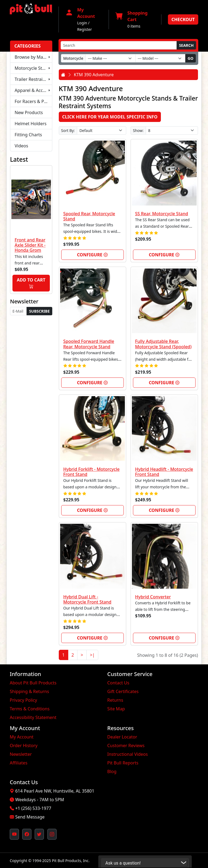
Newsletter (21, 754)
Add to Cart (31, 283)
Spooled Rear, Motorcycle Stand (89, 216)
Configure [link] (92, 255)
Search (186, 45)
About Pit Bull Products (33, 683)
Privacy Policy (23, 700)
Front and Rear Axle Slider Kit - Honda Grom (30, 245)
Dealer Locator (122, 737)
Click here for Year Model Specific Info (110, 117)
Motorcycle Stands (33, 68)
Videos (21, 146)
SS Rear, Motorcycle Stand (162, 214)
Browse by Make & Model (33, 57)
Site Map (116, 709)
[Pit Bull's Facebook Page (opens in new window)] (27, 834)
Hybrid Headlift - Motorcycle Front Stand (164, 472)
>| (92, 655)
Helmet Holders (31, 124)
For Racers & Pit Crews (33, 101)
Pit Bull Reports (123, 763)
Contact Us (118, 683)
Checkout (183, 19)
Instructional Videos (128, 754)
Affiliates (19, 763)
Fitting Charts (28, 135)
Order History (24, 746)
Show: (138, 130)
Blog (112, 771)
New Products (29, 112)
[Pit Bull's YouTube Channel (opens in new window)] (14, 834)
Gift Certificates (123, 691)
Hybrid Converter (153, 597)
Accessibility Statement (33, 717)
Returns (115, 700)
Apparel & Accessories (33, 90)
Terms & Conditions (30, 709)
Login (82, 23)
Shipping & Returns (29, 691)
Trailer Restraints (32, 79)
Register (84, 29)
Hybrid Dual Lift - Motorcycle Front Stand (87, 599)
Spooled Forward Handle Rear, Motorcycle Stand (89, 344)
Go (191, 58)
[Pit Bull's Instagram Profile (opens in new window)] (52, 834)
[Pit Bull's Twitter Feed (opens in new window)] (39, 834)
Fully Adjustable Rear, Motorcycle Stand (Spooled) (163, 344)
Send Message (30, 817)
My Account (22, 737)
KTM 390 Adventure (94, 75)
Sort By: (68, 130)
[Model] (160, 58)
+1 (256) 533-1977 (33, 808)
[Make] (110, 58)
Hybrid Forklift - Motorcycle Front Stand (92, 472)
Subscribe (39, 311)
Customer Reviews (126, 746)
